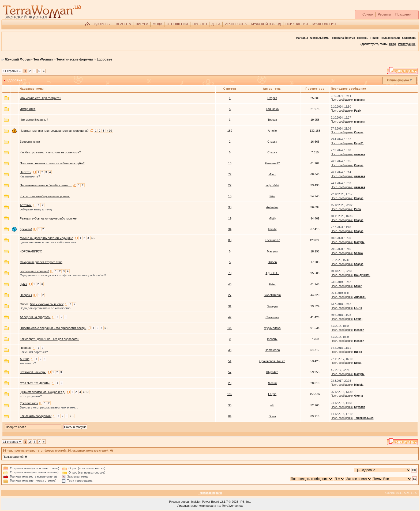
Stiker (358, 286)
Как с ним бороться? (34, 352)
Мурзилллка (272, 328)
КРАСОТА (124, 24)
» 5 (93, 238)
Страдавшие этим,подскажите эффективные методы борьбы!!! (63, 275)
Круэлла (360, 407)
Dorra (272, 416)
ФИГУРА (142, 24)
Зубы (23, 284)
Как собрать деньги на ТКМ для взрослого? (49, 339)
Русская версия (180, 502)
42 (230, 317)
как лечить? (28, 363)
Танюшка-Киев (364, 418)
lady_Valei (272, 185)
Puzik (358, 111)
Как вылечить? (30, 176)
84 (230, 416)
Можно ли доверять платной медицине (46, 238)
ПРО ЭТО (200, 24)
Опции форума (398, 80)
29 (230, 383)
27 (230, 185)
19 (230, 218)
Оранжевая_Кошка (272, 361)
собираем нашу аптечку (36, 209)
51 (230, 361)
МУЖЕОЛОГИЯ (324, 24)
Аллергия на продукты (35, 317)
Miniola (359, 385)
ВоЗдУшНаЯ (362, 275)
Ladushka (272, 109)
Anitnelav (272, 207)
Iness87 (359, 330)
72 (230, 174)
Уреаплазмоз (29, 403)
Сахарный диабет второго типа (41, 262)
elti (272, 405)
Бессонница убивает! (34, 271)
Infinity (272, 229)
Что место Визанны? (34, 120)
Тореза (272, 120)
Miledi (272, 174)
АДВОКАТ (272, 273)
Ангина (25, 359)
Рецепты (384, 14)
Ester (272, 284)
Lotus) (358, 319)
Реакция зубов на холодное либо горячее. (49, 218)
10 (230, 196)
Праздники (403, 14)
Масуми (359, 242)
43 (230, 284)
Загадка (272, 306)
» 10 (109, 131)
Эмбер (272, 262)
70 (230, 273)
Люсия (272, 383)
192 (230, 394)
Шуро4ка (272, 372)
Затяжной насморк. (33, 372)
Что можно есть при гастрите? (40, 98)
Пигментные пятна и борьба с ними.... (46, 185)
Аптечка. (26, 205)
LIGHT (358, 308)
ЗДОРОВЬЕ (103, 24)
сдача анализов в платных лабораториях (48, 242)
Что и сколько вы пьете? (47, 304)
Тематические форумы (75, 59)
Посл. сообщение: (342, 100)
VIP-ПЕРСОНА (236, 24)
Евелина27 (272, 163)
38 (230, 207)
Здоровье (104, 59)
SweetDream (272, 295)
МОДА (157, 24)
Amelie (272, 131)
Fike (272, 196)
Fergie (272, 394)
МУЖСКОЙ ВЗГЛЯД (266, 24)
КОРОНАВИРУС (31, 251)
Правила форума (344, 38)
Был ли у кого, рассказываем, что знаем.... (49, 407)
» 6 (106, 328)
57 (230, 372)
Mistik (272, 218)
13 (230, 163)
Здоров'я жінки (30, 142)
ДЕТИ (216, 24)
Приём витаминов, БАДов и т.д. (44, 392)
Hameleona (272, 350)
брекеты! (26, 229)
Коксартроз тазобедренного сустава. (45, 196)
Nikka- (358, 363)
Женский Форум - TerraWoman (29, 59)
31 (230, 306)
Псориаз (26, 348)
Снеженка (272, 317)
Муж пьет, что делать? (35, 383)
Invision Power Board (205, 502)
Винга (358, 352)
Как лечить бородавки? (36, 416)
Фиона (358, 396)
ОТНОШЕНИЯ (177, 24)
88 (230, 240)
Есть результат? (31, 396)
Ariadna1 (360, 297)
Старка (272, 98)
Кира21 (359, 143)
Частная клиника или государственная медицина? (54, 131)
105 (230, 328)
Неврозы (26, 295)
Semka (358, 253)
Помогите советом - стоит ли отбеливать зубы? (52, 163)
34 (230, 229)
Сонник (368, 14)
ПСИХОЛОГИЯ (297, 24)
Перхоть (25, 172)
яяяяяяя (360, 100)
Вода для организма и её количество (45, 308)
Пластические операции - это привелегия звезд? (53, 328)
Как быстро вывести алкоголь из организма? (50, 152)
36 (230, 405)
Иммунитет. (28, 109)
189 (230, 131)
